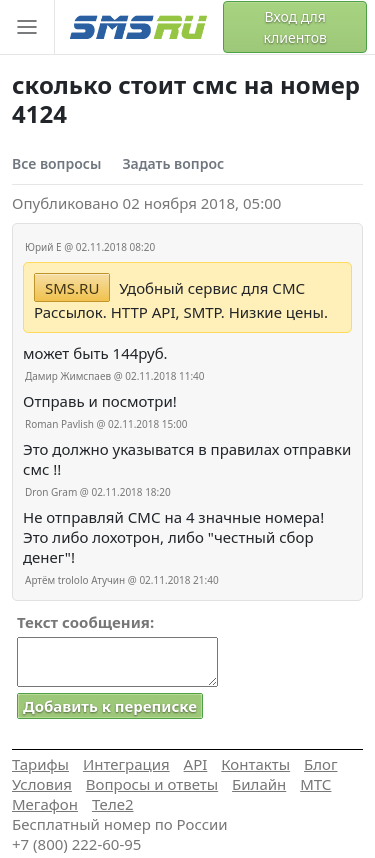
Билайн (259, 784)
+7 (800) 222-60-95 (76, 844)
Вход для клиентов (295, 27)
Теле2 (113, 804)
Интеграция (126, 764)
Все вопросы (56, 163)
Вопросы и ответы (152, 784)
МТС (315, 784)
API (196, 764)
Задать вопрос (173, 163)
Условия (42, 784)
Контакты (255, 764)
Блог (321, 764)
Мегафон (45, 804)
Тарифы (40, 764)
